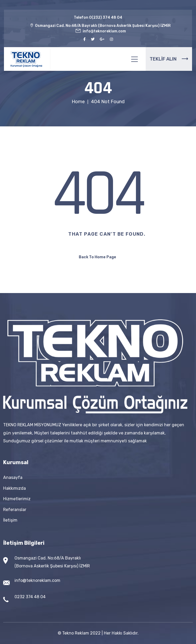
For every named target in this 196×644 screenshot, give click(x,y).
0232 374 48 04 (30, 597)
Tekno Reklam (76, 633)
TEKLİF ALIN (169, 59)
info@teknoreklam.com (37, 580)
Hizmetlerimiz (17, 499)
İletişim (10, 520)
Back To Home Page (97, 257)
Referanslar (15, 510)
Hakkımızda (14, 488)
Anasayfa (13, 477)
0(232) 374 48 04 (106, 18)
